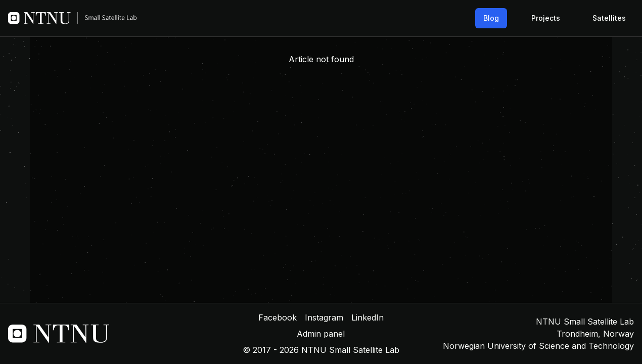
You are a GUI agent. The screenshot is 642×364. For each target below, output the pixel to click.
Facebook (278, 317)
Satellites (609, 18)
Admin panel (321, 334)
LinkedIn (368, 317)
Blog (491, 18)
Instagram (324, 317)
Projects (546, 18)
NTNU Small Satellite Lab (585, 322)
